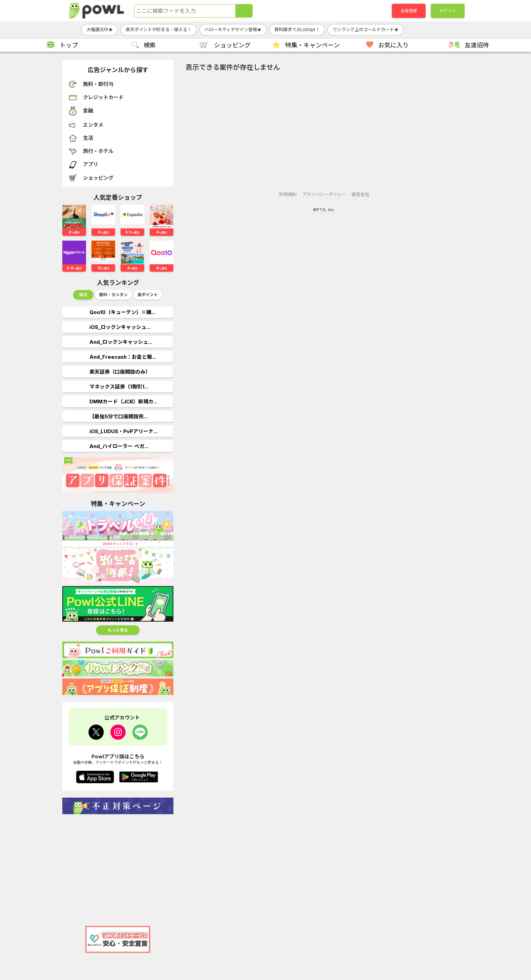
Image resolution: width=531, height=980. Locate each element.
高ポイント (148, 295)
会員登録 (409, 11)
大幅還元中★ (100, 29)
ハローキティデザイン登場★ (233, 29)
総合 (83, 295)
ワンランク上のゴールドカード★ (366, 29)
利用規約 (288, 194)
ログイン (448, 11)
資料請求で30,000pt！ (297, 29)
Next (168, 296)
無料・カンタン (113, 295)
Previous (68, 296)
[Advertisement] (118, 867)
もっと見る (118, 630)
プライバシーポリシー (324, 194)
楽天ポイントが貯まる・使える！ (159, 29)
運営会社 (360, 194)
